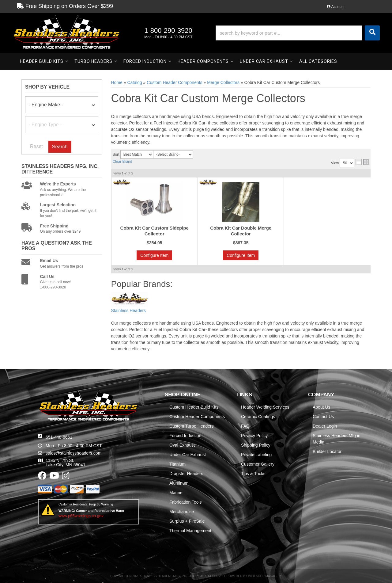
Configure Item (154, 255)
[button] (298, 33)
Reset (36, 146)
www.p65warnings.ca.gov (81, 516)
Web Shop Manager (264, 576)
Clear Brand (123, 162)
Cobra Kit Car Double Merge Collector (241, 231)
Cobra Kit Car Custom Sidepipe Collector (155, 231)
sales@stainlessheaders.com (73, 453)
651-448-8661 (59, 437)
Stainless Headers (129, 311)
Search (60, 147)
